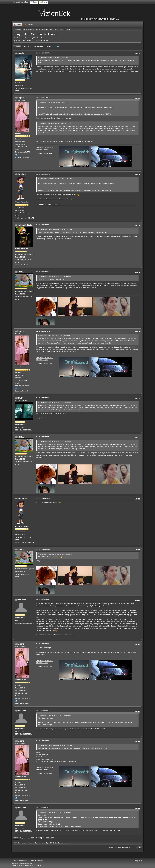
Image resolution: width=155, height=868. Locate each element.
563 (50, 46)
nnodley (21, 53)
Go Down (17, 47)
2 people (39, 418)
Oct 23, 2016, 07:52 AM (43, 600)
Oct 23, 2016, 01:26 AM (43, 437)
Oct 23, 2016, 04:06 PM (43, 711)
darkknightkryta (25, 225)
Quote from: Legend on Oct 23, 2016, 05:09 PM (55, 812)
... (32, 46)
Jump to (111, 847)
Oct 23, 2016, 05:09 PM (43, 741)
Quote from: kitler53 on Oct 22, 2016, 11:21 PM (55, 336)
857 (55, 46)
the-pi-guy (22, 174)
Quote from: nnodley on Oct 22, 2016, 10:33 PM (55, 123)
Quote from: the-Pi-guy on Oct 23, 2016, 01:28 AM (56, 554)
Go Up (16, 838)
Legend (21, 98)
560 (38, 46)
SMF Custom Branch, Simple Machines (22, 863)
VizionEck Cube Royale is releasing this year (45, 148)
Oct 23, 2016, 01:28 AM (43, 498)
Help (135, 861)
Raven (20, 398)
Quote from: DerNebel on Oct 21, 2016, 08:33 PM (56, 230)
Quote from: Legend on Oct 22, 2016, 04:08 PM (55, 277)
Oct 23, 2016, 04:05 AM (43, 549)
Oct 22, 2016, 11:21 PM (43, 272)
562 (46, 46)
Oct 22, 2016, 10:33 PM (43, 53)
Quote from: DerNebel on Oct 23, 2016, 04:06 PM (56, 746)
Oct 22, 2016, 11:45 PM (43, 331)
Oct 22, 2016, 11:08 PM (43, 225)
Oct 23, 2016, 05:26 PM (43, 808)
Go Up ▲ (141, 861)
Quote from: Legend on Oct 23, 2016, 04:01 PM (55, 715)
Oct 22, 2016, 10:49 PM (43, 98)
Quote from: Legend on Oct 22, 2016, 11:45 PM (55, 403)
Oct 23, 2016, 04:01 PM (43, 644)
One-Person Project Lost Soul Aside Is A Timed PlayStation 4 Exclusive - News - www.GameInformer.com (76, 107)
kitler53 (21, 272)
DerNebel (22, 600)
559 (35, 46)
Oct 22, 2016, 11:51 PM (43, 398)
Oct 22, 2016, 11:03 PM (43, 174)
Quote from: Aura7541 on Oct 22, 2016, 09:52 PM (56, 58)
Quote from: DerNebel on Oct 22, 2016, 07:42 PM (56, 102)
